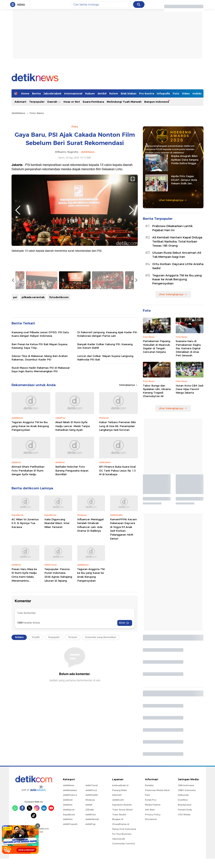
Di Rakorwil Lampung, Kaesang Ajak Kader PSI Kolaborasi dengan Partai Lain (107, 433)
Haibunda (183, 847)
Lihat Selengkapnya (173, 200)
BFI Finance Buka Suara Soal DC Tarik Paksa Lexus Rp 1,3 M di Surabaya (117, 570)
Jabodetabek (52, 93)
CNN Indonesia (186, 838)
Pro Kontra (147, 93)
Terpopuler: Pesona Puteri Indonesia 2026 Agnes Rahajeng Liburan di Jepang (58, 674)
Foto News (37, 113)
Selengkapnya (129, 484)
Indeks (197, 93)
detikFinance (70, 847)
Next (132, 210)
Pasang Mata (119, 843)
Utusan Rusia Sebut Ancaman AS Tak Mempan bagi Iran (177, 255)
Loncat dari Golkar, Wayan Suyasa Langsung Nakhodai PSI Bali (105, 457)
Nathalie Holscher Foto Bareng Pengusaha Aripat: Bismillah (72, 570)
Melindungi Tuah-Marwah (124, 102)
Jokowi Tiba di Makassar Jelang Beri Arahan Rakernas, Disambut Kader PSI (40, 457)
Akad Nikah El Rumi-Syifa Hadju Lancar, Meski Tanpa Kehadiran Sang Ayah (73, 525)
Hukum (90, 93)
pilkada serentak (33, 396)
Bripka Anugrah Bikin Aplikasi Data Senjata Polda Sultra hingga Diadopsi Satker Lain (185, 160)
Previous (18, 210)
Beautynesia (185, 857)
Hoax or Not (72, 102)
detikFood (91, 843)
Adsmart (20, 102)
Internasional (73, 93)
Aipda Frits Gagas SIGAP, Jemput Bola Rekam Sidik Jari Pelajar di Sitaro (184, 180)
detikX (102, 93)
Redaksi (149, 838)
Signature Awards (122, 857)
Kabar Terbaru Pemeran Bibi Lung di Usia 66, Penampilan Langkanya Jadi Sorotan (117, 525)
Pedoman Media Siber (157, 843)
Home (25, 93)
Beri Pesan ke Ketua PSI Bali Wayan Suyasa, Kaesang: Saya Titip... (40, 445)
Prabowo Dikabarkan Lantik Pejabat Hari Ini (172, 228)
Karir (148, 847)
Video (186, 93)
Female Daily (185, 862)
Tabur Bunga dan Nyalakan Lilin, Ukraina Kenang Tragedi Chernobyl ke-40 (157, 391)
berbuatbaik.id (120, 838)
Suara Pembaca (93, 102)
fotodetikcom (59, 396)
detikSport (69, 862)
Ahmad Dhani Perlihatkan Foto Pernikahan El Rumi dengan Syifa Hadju (28, 570)
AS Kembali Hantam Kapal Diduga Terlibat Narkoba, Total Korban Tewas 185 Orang (177, 242)
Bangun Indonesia (157, 102)
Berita (36, 93)
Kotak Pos (151, 852)
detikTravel (92, 838)
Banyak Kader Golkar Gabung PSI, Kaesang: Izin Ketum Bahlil (105, 445)
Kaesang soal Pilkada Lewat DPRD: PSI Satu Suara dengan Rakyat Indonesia (40, 433)
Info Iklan (150, 862)
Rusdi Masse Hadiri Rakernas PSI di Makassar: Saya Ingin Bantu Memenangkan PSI (41, 469)
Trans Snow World (122, 862)
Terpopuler (37, 102)
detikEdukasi (70, 843)
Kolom (114, 93)
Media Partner (153, 857)
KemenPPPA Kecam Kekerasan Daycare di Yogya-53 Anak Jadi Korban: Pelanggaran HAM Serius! (123, 628)
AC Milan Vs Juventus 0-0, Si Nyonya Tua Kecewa (25, 622)
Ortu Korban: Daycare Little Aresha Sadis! (178, 266)
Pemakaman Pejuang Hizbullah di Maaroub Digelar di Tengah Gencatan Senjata (157, 346)
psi (15, 396)
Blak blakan (129, 93)
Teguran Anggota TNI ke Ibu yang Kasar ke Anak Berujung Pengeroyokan (30, 525)
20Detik (90, 862)
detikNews (18, 113)
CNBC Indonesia (187, 843)
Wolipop (90, 852)
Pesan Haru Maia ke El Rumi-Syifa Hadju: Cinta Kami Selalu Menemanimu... (24, 674)
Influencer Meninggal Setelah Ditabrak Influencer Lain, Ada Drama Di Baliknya (90, 624)
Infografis (163, 93)
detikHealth (92, 847)
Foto (176, 93)
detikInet (68, 852)
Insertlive (183, 852)
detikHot (68, 857)
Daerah (54, 102)
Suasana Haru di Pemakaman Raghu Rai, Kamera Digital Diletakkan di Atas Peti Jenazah (188, 348)
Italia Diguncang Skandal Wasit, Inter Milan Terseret (57, 622)
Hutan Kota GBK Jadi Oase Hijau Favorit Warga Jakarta (189, 389)
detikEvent (118, 852)
